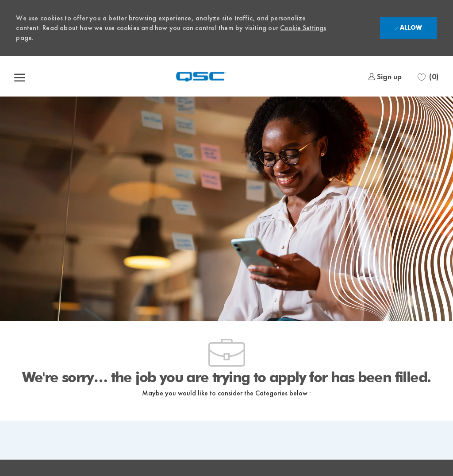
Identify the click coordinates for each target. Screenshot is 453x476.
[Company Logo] (201, 76)
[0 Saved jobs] (428, 76)
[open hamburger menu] (20, 76)
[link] (385, 76)
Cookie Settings (303, 28)
